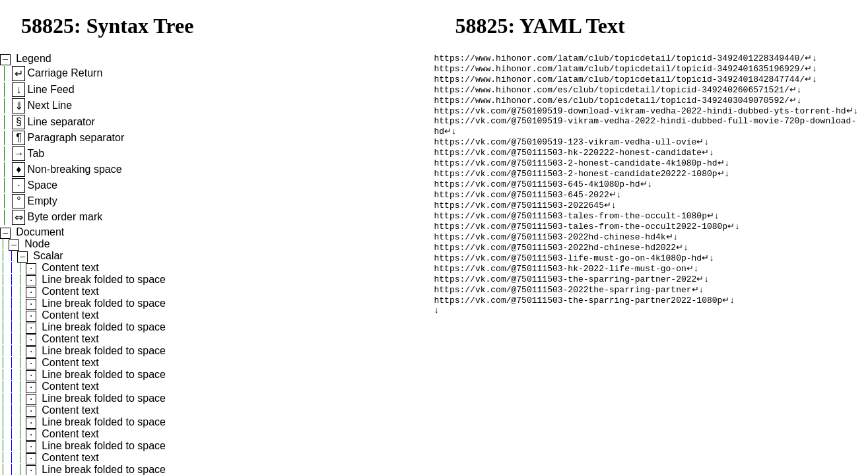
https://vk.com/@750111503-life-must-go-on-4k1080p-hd (568, 284)
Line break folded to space (104, 279)
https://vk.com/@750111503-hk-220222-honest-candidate (568, 166)
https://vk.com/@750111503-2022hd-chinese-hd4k (550, 261)
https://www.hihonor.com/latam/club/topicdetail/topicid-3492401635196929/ (620, 71)
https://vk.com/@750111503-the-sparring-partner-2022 (566, 308)
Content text (70, 268)
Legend (33, 58)
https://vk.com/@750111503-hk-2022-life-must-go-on (560, 296)
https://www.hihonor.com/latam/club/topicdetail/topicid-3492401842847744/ (620, 82)
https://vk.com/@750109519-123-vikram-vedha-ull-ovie (566, 154)
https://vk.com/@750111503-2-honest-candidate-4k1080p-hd (576, 177)
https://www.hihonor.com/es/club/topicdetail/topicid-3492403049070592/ (612, 106)
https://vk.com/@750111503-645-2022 (522, 213)
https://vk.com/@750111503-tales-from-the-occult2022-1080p (581, 249)
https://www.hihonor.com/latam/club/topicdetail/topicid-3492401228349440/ (620, 59)
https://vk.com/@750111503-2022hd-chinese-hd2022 (555, 272)
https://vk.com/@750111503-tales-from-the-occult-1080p (571, 237)
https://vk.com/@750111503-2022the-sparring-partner (563, 320)
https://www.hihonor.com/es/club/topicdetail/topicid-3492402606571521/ (612, 94)
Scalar (48, 256)
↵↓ (811, 59)
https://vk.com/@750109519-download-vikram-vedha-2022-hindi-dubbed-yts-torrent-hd (640, 118)
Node (37, 244)
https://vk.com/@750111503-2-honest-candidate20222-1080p (576, 189)
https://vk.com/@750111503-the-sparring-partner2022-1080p (579, 332)
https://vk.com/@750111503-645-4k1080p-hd (537, 201)
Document (40, 232)
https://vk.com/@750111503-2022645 (519, 225)
